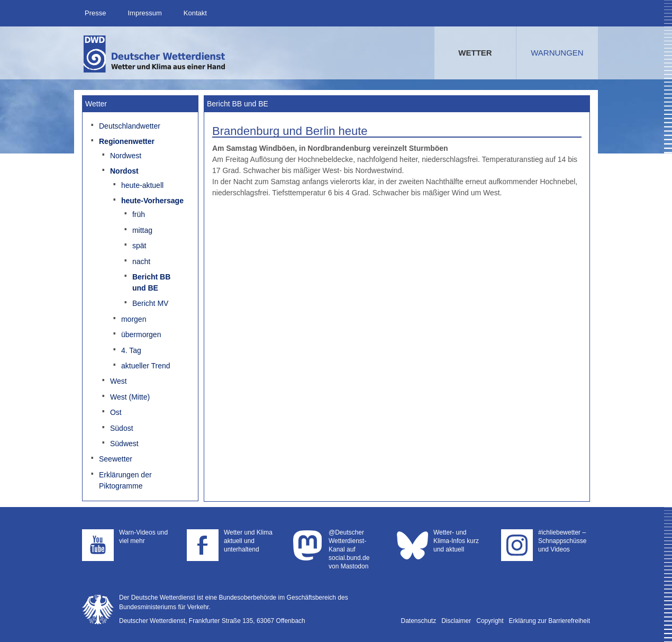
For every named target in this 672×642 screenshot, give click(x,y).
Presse (95, 13)
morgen (134, 319)
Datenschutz (419, 621)
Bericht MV (150, 303)
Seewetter (116, 459)
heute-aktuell (142, 185)
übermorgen (141, 334)
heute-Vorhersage (152, 201)
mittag (142, 230)
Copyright (490, 621)
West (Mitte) (130, 397)
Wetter (475, 53)
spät (139, 246)
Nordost (124, 171)
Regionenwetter (127, 141)
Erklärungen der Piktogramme (125, 480)
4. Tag (131, 350)
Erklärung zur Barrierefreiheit (550, 621)
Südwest (124, 444)
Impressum (144, 13)
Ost (116, 412)
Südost (122, 428)
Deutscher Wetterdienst (155, 54)
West (119, 381)
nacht (141, 261)
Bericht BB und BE (151, 282)
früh (139, 214)
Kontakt (195, 13)
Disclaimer (456, 621)
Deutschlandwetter (130, 126)
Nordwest (126, 156)
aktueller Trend (146, 366)
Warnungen (557, 53)
